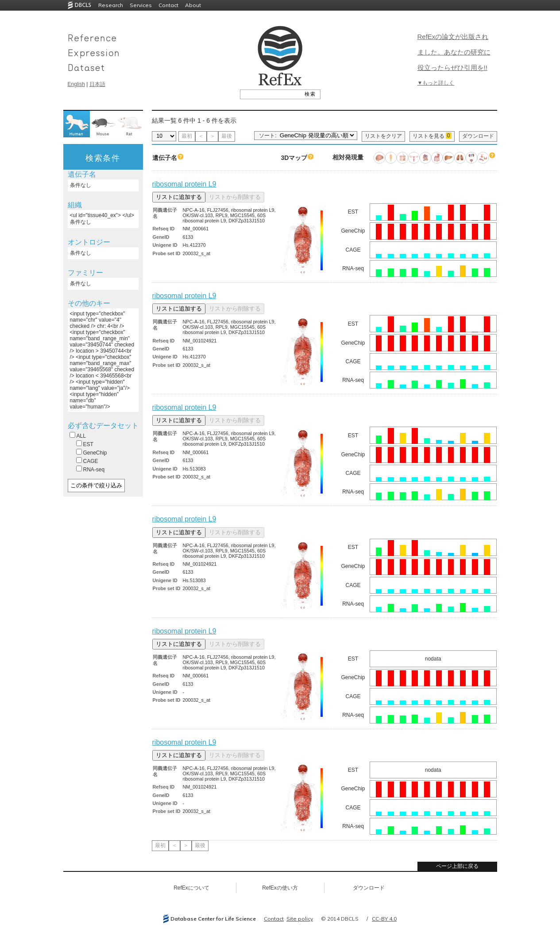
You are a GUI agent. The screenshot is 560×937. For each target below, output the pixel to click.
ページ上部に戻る (457, 866)
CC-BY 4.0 (384, 919)
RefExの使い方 (280, 888)
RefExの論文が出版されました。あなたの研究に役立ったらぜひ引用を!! (454, 52)
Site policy (300, 919)
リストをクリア (383, 136)
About (193, 5)
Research (111, 5)
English (76, 84)
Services (141, 5)
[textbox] (270, 94)
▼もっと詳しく (436, 83)
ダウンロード (478, 136)
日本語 (97, 84)
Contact (168, 5)
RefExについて (191, 888)
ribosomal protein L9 (184, 184)
